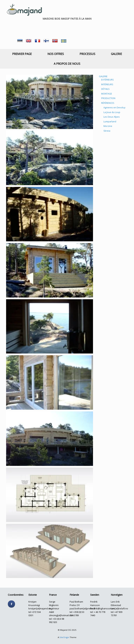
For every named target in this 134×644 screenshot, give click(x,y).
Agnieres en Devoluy (114, 107)
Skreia (107, 131)
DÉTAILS (105, 89)
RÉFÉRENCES (108, 103)
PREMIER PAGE (22, 54)
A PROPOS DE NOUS (67, 64)
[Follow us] (11, 604)
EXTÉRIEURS (107, 80)
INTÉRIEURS (107, 84)
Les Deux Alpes (112, 117)
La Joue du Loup (112, 112)
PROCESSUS (87, 54)
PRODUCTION (108, 98)
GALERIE (116, 54)
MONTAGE (107, 94)
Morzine (108, 126)
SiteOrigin (64, 637)
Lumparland (110, 121)
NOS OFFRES (56, 54)
